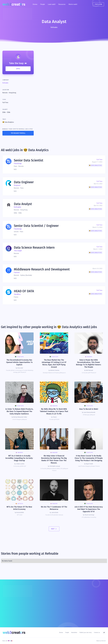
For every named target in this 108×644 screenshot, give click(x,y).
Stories (35, 4)
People (43, 4)
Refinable (5, 83)
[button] (62, 4)
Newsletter (74, 633)
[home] (15, 4)
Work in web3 (73, 4)
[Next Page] (54, 529)
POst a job (98, 4)
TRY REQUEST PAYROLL (18, 133)
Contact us (97, 633)
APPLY (18, 69)
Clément (103, 641)
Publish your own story (86, 633)
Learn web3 (52, 4)
